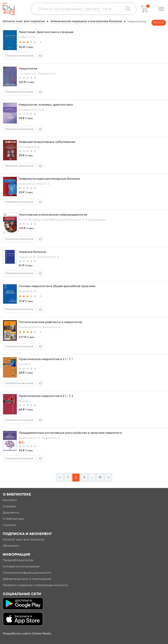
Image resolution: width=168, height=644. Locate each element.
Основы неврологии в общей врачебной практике (57, 286)
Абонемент (11, 546)
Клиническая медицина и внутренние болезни (86, 21)
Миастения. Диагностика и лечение (46, 32)
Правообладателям (18, 560)
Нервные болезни (32, 252)
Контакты (10, 500)
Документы (11, 513)
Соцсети (9, 525)
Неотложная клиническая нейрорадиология (53, 215)
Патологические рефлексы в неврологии (50, 322)
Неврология (28, 69)
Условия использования (21, 567)
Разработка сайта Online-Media (27, 634)
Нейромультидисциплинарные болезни (49, 179)
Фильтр (159, 23)
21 (100, 477)
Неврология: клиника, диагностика (46, 105)
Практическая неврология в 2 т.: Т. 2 (46, 396)
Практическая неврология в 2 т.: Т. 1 (46, 359)
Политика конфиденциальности (27, 573)
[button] (161, 9)
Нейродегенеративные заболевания (47, 142)
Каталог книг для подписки (24, 21)
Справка (9, 507)
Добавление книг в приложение (27, 579)
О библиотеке (13, 519)
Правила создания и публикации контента (35, 585)
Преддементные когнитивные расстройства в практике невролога (70, 433)
